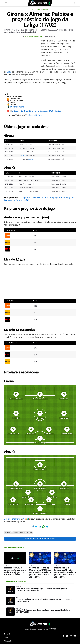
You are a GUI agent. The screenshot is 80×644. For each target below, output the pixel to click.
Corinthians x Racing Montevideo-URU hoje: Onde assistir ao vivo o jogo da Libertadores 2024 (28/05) (40, 572)
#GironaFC (17, 111)
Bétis (9, 72)
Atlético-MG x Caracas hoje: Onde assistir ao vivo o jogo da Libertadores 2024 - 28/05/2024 (43, 611)
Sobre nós (7, 634)
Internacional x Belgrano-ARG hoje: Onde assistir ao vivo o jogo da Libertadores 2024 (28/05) (65, 572)
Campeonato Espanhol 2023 (22, 533)
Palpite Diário (36, 9)
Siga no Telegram (75, 636)
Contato (7, 637)
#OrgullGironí (28, 111)
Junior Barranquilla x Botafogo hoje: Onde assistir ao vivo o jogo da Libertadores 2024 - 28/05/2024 (41, 589)
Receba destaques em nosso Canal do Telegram (40, 539)
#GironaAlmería (17, 107)
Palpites (45, 9)
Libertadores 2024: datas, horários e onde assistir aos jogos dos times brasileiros (15, 571)
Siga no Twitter (67, 636)
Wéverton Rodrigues (34, 37)
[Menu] (6, 3)
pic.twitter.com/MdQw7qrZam (48, 111)
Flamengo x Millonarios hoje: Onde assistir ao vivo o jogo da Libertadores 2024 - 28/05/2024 (43, 600)
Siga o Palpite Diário (12, 519)
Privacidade (8, 641)
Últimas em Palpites (16, 582)
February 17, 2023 (35, 115)
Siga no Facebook (64, 636)
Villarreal (24, 155)
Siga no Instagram (71, 636)
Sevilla (31, 159)
